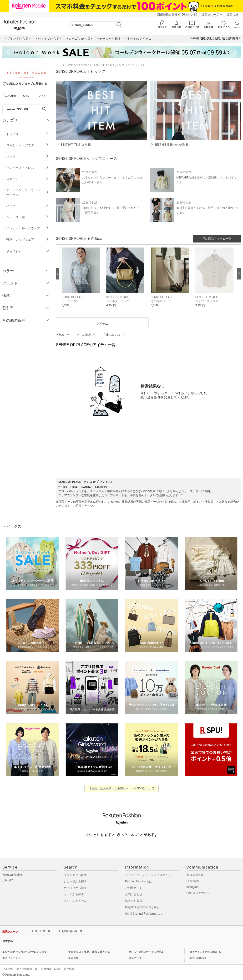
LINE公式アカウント (200, 893)
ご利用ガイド (134, 888)
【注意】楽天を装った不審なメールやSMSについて (122, 788)
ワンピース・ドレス (28, 168)
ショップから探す (75, 881)
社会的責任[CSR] (51, 969)
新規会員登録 (195, 875)
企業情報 (8, 969)
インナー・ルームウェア (28, 228)
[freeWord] (26, 109)
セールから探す (74, 894)
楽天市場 (233, 15)
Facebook (193, 881)
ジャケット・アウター (28, 145)
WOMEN (10, 96)
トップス (28, 134)
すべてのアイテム (75, 901)
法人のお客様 (134, 901)
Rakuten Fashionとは (139, 881)
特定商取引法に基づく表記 (142, 907)
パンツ (28, 156)
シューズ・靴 (28, 217)
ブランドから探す (75, 875)
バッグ (28, 206)
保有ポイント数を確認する (205, 952)
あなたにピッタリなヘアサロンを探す (25, 952)
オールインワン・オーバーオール (28, 192)
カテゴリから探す (75, 888)
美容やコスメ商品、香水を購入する (89, 952)
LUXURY (8, 880)
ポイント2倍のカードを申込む (147, 952)
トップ (60, 65)
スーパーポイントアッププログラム (148, 875)
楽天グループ (210, 15)
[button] (82, 281)
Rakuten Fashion (78, 65)
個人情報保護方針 (27, 969)
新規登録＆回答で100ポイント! (177, 15)
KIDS (42, 96)
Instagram (193, 887)
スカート (28, 179)
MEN (26, 96)
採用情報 (69, 969)
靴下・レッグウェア (28, 240)
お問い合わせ (134, 894)
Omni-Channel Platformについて (146, 914)
